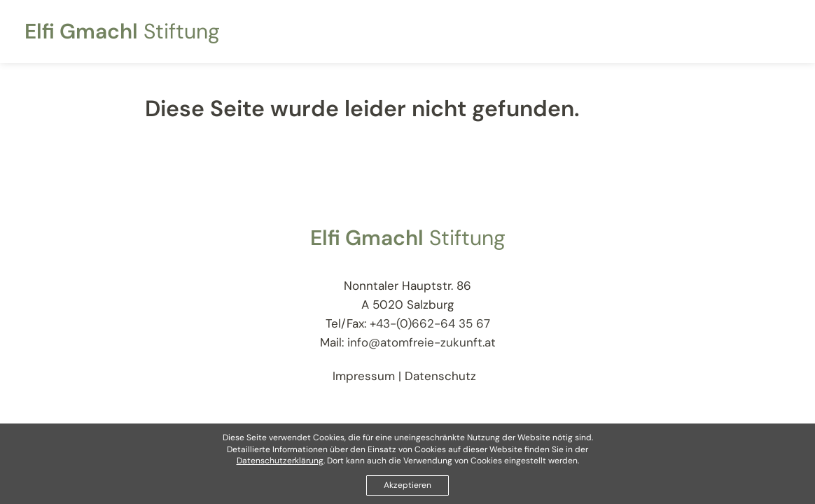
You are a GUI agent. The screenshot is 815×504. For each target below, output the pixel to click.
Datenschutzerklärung (280, 461)
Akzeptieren (407, 485)
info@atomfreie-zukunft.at (422, 342)
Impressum (364, 376)
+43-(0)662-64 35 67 (430, 323)
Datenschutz (440, 376)
